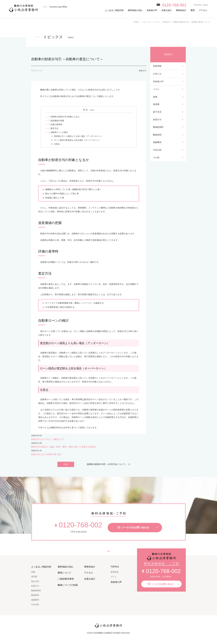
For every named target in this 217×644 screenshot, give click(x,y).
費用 (193, 10)
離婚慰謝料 (158, 133)
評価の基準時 (53, 125)
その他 (156, 165)
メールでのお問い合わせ (133, 528)
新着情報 (157, 66)
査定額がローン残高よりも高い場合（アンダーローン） (78, 136)
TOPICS (115, 567)
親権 (155, 100)
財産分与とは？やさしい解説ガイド (48, 439)
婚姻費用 (157, 149)
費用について (64, 573)
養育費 (156, 108)
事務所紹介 (181, 10)
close (92, 110)
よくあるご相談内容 (114, 10)
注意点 (57, 144)
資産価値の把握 (54, 121)
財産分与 (157, 124)
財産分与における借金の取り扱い (47, 454)
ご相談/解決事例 (66, 579)
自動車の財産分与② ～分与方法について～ (107, 464)
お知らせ (157, 75)
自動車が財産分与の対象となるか (62, 117)
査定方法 (52, 128)
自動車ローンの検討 (56, 132)
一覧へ (66, 464)
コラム (156, 91)
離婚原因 (157, 141)
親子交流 (157, 116)
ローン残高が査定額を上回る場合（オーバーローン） (77, 140)
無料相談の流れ (135, 10)
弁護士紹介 (167, 10)
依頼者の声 (152, 10)
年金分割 (157, 157)
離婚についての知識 (68, 585)
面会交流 (35, 581)
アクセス (203, 10)
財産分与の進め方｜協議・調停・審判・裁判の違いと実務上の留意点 (64, 447)
